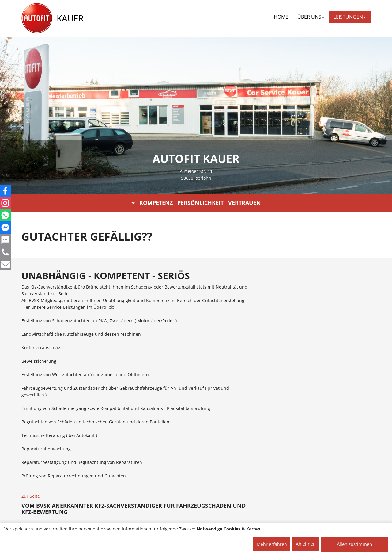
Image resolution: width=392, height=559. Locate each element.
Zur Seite (31, 496)
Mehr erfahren (272, 544)
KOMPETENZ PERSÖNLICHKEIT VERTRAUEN (196, 203)
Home (281, 17)
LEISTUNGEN (350, 17)
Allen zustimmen (354, 544)
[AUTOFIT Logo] (37, 18)
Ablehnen (306, 544)
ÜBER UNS (311, 17)
